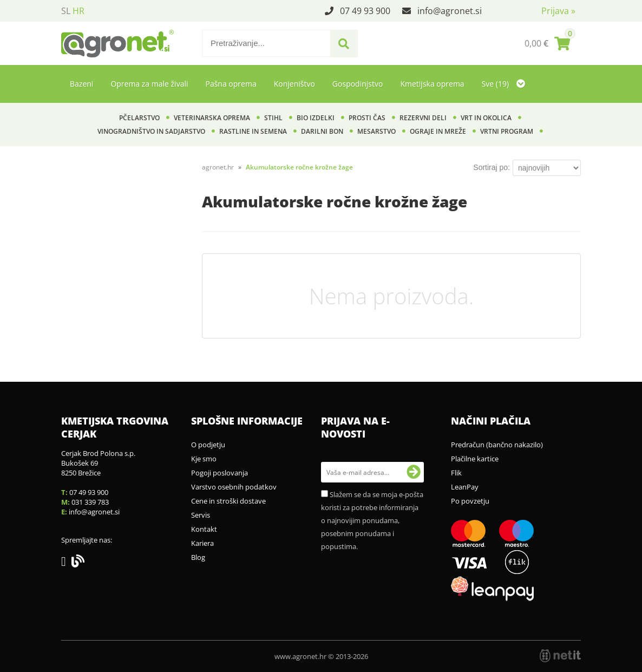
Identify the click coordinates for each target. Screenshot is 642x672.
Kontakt (204, 529)
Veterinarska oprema (212, 118)
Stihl (273, 118)
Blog (198, 557)
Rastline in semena (253, 131)
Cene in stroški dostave (228, 501)
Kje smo (204, 459)
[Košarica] (547, 43)
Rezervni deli (423, 118)
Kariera (202, 543)
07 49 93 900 (365, 11)
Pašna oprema (231, 84)
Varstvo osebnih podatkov (234, 487)
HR (78, 11)
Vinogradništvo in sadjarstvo (151, 131)
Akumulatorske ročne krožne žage (299, 167)
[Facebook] (66, 563)
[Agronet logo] (117, 43)
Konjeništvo (294, 84)
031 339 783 (90, 502)
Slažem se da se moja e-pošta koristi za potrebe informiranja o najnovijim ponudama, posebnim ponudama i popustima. (372, 520)
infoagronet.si (450, 11)
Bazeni (81, 84)
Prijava (558, 11)
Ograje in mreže (438, 131)
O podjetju (208, 445)
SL (66, 11)
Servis (201, 515)
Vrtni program (507, 131)
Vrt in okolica (486, 118)
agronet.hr (218, 167)
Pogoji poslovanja (220, 473)
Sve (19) (503, 84)
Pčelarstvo (139, 118)
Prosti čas (367, 118)
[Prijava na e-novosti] (414, 472)
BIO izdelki (316, 118)
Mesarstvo (376, 131)
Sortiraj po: (492, 167)
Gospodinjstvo (358, 84)
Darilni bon (322, 131)
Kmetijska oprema (432, 84)
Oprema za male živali (149, 84)
